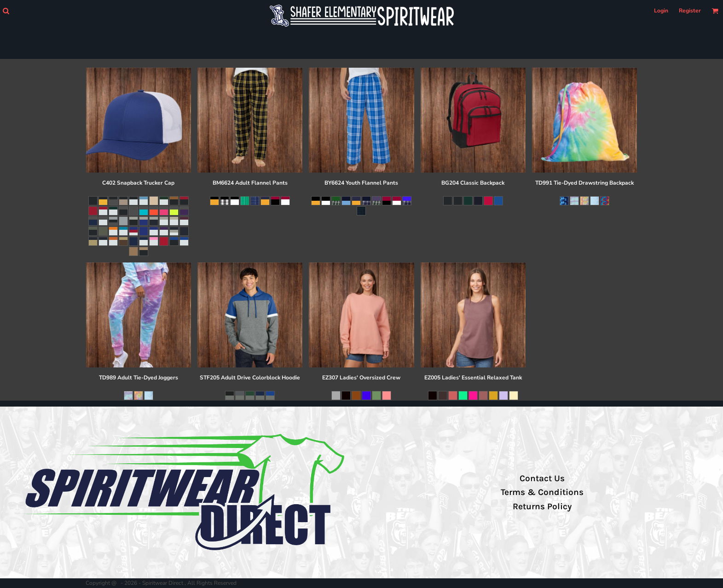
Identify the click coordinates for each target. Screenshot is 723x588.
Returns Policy (542, 506)
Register (690, 11)
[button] (6, 11)
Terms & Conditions (542, 492)
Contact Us (542, 478)
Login (661, 11)
